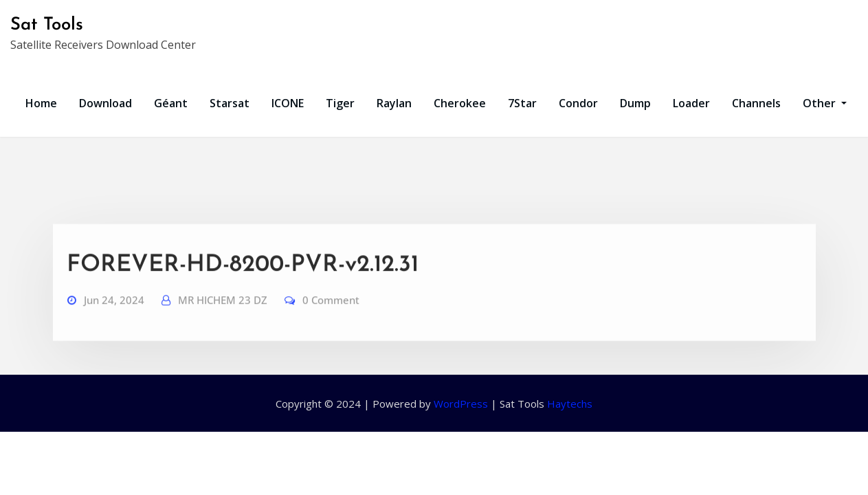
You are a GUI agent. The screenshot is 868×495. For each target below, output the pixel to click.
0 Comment (331, 316)
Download (105, 103)
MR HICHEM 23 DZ (223, 316)
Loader (691, 103)
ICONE (288, 103)
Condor (578, 103)
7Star (522, 103)
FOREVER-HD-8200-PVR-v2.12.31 (243, 281)
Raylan (394, 103)
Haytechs (570, 404)
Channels (756, 103)
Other (825, 103)
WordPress (461, 404)
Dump (635, 103)
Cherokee (460, 103)
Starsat (230, 103)
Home (41, 103)
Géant (171, 103)
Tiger (340, 103)
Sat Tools (47, 25)
